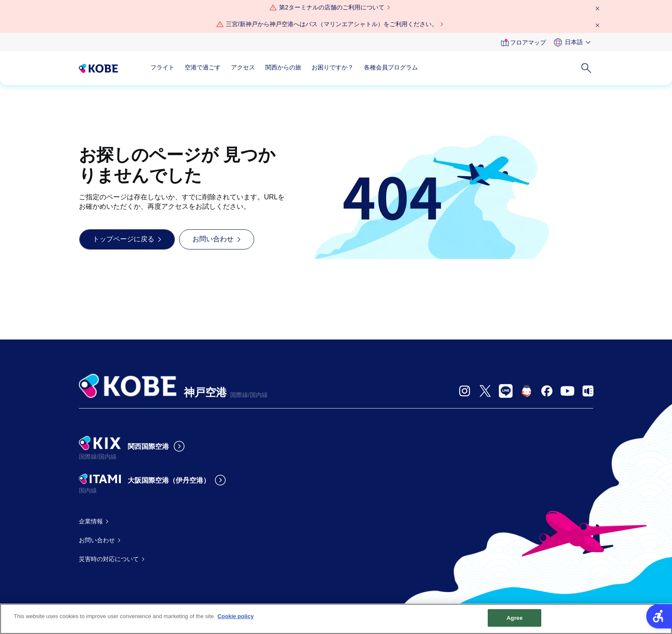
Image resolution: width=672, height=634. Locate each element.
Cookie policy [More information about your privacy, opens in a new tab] (235, 620)
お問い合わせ (97, 540)
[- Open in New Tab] (465, 391)
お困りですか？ (333, 67)
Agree (515, 621)
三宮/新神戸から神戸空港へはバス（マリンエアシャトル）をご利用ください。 (332, 24)
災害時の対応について (109, 559)
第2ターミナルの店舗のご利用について (332, 7)
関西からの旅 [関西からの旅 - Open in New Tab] (283, 67)
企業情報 (91, 521)
